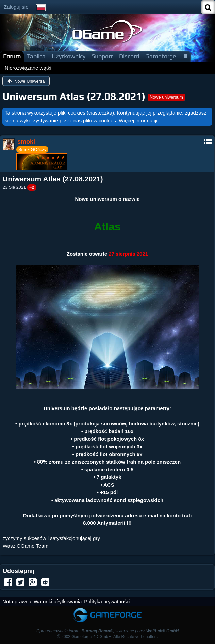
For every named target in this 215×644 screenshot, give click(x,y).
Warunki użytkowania (58, 601)
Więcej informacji (138, 120)
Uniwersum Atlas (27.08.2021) (74, 96)
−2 (32, 187)
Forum (12, 56)
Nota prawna (17, 601)
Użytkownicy (69, 56)
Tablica (36, 56)
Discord (129, 56)
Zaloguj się (16, 7)
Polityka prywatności (107, 601)
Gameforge (161, 56)
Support (102, 56)
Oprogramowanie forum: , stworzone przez (107, 631)
